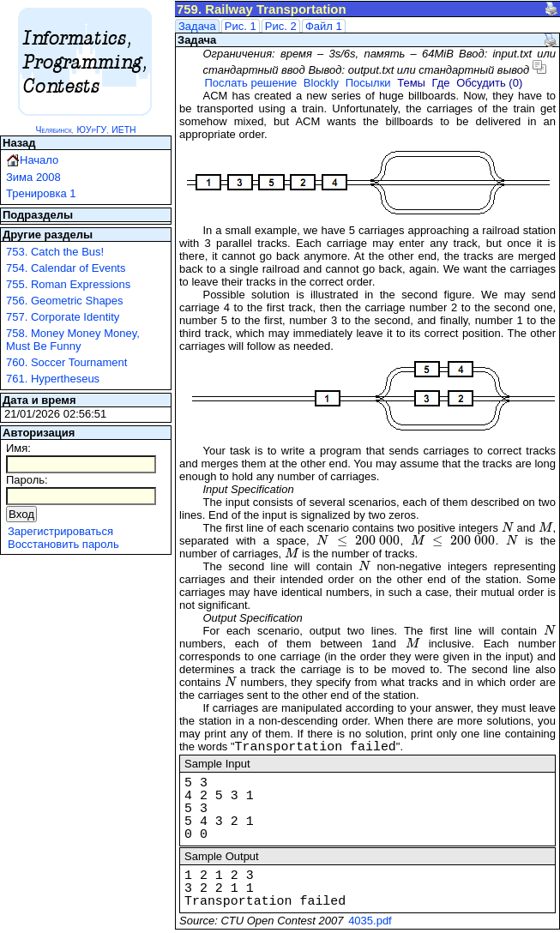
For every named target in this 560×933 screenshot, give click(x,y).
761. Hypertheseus (53, 379)
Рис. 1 (241, 26)
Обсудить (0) (489, 83)
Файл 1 (324, 26)
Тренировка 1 (41, 193)
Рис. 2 (281, 26)
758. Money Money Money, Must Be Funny (73, 340)
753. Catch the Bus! (55, 252)
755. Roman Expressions (68, 284)
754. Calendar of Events (66, 268)
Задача (197, 26)
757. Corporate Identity (63, 317)
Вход (21, 514)
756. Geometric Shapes (65, 301)
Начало (39, 160)
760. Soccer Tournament (66, 362)
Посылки (368, 83)
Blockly (321, 83)
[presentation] (508, 528)
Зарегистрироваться (60, 531)
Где (441, 83)
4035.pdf (370, 921)
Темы (411, 83)
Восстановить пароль (63, 544)
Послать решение (250, 83)
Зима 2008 (33, 177)
